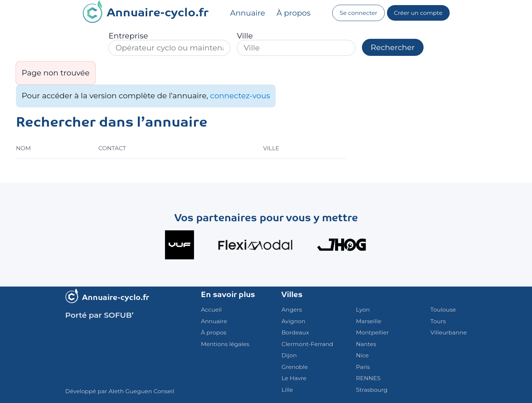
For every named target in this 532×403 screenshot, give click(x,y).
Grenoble (295, 367)
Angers (292, 310)
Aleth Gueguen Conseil (141, 391)
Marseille (369, 321)
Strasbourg (372, 390)
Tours (438, 321)
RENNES (368, 378)
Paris (363, 367)
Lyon (363, 310)
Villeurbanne (449, 332)
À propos (294, 13)
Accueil (211, 310)
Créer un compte (418, 13)
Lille (287, 390)
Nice (362, 355)
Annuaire (248, 13)
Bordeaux (295, 332)
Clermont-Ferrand (307, 344)
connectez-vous (240, 96)
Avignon (293, 321)
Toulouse (443, 310)
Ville (245, 36)
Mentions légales (225, 344)
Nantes (366, 344)
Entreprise (128, 36)
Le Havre (294, 378)
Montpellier (373, 332)
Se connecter (359, 13)
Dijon (289, 355)
